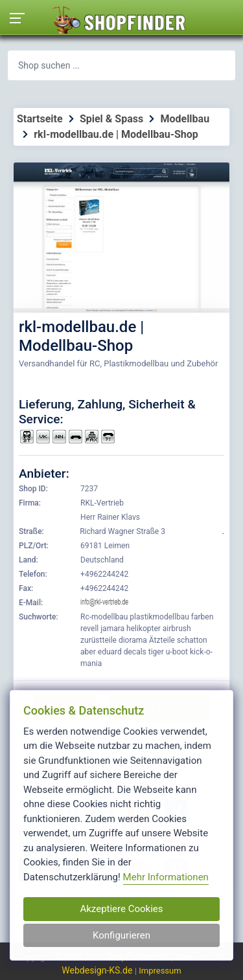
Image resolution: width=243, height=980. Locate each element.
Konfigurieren (121, 935)
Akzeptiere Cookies (121, 909)
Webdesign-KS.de (98, 970)
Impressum (160, 971)
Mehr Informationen (166, 877)
